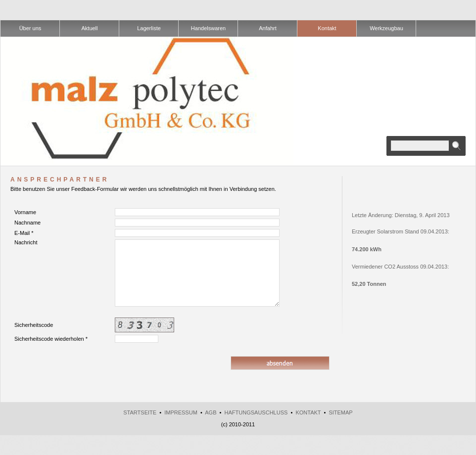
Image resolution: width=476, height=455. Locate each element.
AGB (211, 412)
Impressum (181, 412)
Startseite (140, 412)
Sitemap (340, 412)
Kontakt (308, 412)
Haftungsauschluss (256, 412)
